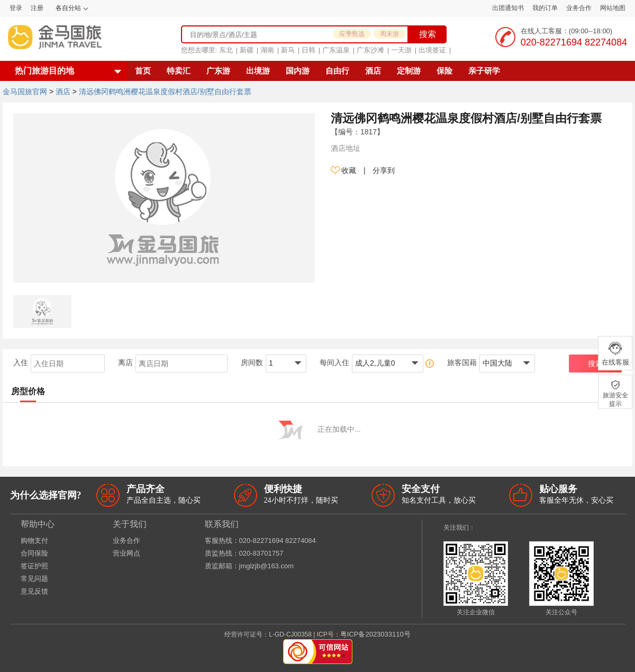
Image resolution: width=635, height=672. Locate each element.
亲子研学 (484, 71)
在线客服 (615, 353)
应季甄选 (352, 34)
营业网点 (126, 553)
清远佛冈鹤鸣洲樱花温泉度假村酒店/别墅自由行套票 (165, 92)
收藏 (343, 170)
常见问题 (34, 579)
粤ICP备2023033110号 (375, 634)
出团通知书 (508, 8)
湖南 (267, 50)
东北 (226, 50)
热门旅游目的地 (44, 71)
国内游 (298, 71)
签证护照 (34, 566)
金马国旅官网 (25, 92)
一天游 (401, 50)
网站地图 (613, 8)
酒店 (373, 71)
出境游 (258, 71)
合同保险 (34, 553)
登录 (16, 8)
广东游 (218, 71)
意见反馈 (34, 591)
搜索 (428, 34)
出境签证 (432, 50)
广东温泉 (336, 50)
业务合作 (579, 8)
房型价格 (28, 391)
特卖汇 (179, 71)
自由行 (337, 71)
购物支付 (34, 541)
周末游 (389, 34)
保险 (444, 71)
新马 (288, 50)
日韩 (309, 50)
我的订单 (545, 8)
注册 (37, 8)
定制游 (409, 71)
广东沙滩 (370, 50)
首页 (143, 71)
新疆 (247, 50)
